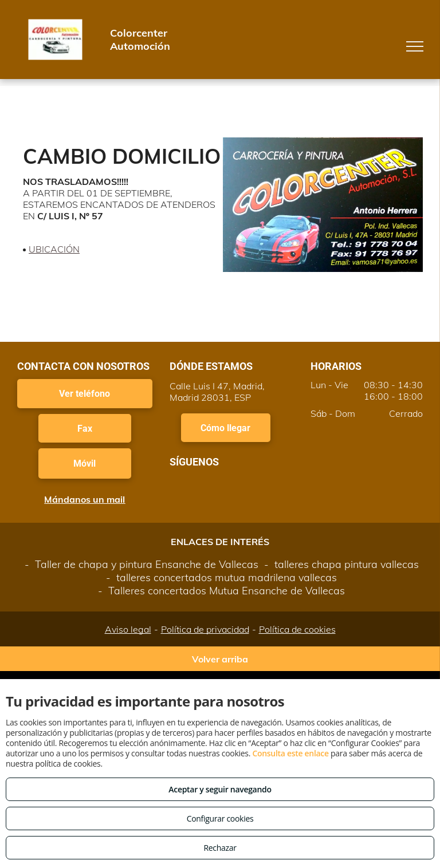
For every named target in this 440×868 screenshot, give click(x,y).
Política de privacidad (205, 629)
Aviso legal (128, 629)
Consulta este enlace (290, 753)
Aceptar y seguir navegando (220, 789)
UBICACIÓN (54, 249)
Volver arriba (220, 659)
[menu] (415, 46)
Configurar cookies (220, 818)
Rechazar (220, 848)
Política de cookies (297, 629)
